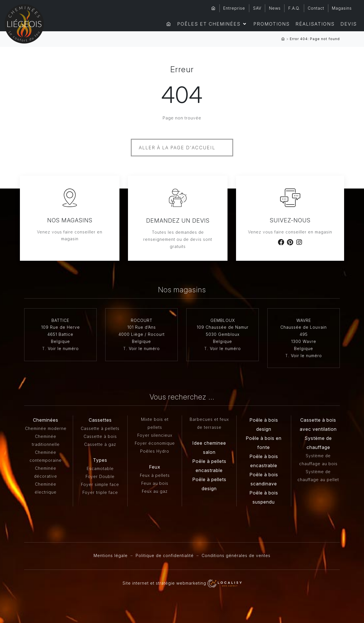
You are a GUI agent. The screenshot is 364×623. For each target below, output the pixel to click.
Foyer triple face (100, 492)
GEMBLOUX (223, 320)
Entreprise (234, 8)
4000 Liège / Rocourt (142, 334)
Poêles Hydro (155, 451)
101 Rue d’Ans (142, 327)
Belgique (60, 341)
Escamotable (100, 468)
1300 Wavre (304, 341)
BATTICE (60, 320)
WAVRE (304, 320)
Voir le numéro (63, 348)
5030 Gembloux (223, 334)
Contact (316, 8)
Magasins (342, 8)
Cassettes (100, 420)
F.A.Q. (294, 8)
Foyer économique (155, 443)
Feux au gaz (155, 491)
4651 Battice (60, 334)
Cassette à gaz (100, 444)
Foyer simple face (100, 484)
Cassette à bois (100, 436)
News (275, 8)
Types (100, 460)
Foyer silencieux (155, 435)
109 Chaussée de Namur (223, 327)
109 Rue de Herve (61, 327)
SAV (257, 8)
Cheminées (46, 420)
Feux (155, 467)
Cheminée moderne (46, 428)
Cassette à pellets (100, 428)
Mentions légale (111, 555)
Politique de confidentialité (165, 555)
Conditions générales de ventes (236, 555)
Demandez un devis (178, 221)
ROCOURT (142, 320)
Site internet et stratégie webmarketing (182, 583)
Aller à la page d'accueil (177, 148)
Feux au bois (155, 483)
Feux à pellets (155, 475)
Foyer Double (100, 476)
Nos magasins (70, 220)
